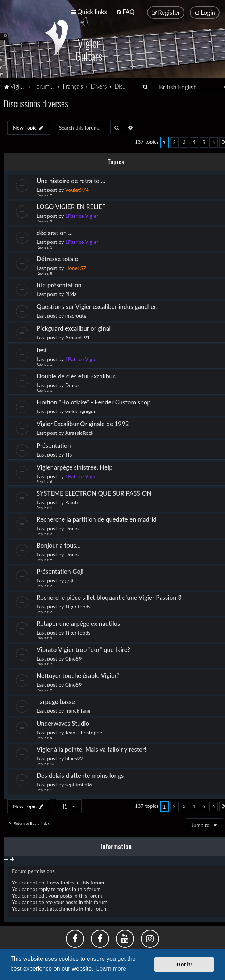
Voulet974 (77, 189)
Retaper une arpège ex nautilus (78, 622)
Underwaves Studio (63, 722)
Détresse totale (57, 258)
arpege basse (57, 701)
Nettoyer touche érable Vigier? (78, 674)
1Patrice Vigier (82, 215)
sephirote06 (79, 783)
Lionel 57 (76, 267)
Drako (72, 384)
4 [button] (194, 142)
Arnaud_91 (78, 336)
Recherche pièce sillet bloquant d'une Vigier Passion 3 (109, 596)
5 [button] (204, 142)
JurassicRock (80, 432)
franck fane (78, 710)
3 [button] (184, 142)
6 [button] (214, 142)
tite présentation (59, 284)
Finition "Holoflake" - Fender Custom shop (94, 401)
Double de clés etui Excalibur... (78, 375)
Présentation (55, 444)
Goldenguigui (80, 410)
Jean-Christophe (84, 731)
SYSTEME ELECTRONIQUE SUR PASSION (94, 492)
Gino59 (74, 657)
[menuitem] (125, 12)
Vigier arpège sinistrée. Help (75, 466)
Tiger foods (78, 605)
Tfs (69, 453)
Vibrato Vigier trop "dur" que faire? (83, 648)
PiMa (71, 293)
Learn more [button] (111, 969)
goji (69, 579)
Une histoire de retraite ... (71, 180)
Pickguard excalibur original (74, 327)
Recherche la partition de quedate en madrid (97, 518)
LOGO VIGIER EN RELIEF (71, 206)
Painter (73, 501)
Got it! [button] (184, 964)
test (42, 349)
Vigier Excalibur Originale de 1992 (83, 423)
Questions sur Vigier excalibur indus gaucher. (97, 306)
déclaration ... (55, 232)
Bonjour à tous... (59, 544)
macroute (76, 315)
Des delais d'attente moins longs (80, 774)
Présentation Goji (60, 570)
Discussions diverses (36, 103)
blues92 (74, 757)
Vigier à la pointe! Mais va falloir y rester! (91, 748)
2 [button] (174, 142)
